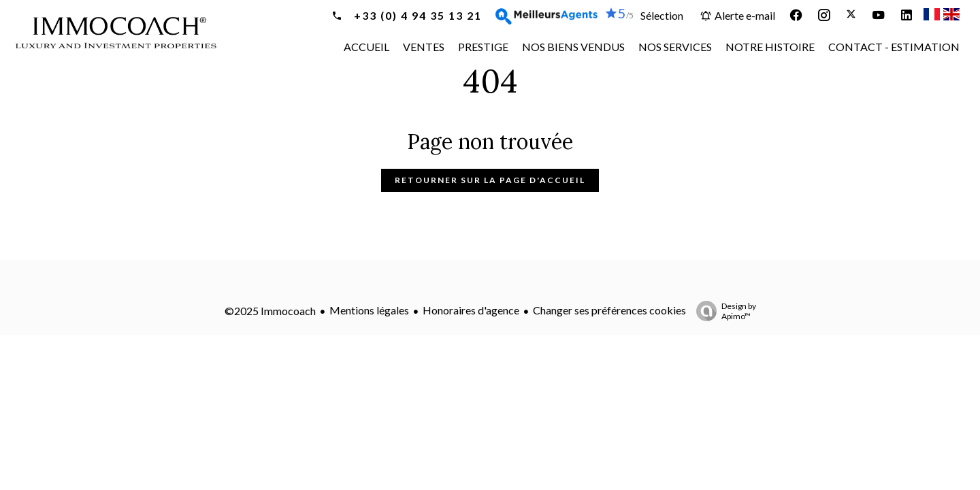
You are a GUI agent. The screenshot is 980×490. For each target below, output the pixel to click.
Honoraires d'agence (471, 310)
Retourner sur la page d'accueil (490, 180)
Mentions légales (369, 310)
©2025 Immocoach (270, 311)
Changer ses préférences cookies (609, 310)
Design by (723, 311)
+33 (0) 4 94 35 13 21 (416, 15)
